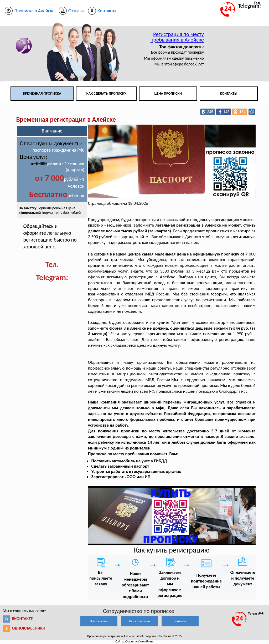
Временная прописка (42, 93)
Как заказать (99, 621)
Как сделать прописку (106, 93)
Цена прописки (168, 93)
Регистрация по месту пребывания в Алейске (177, 37)
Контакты (229, 93)
